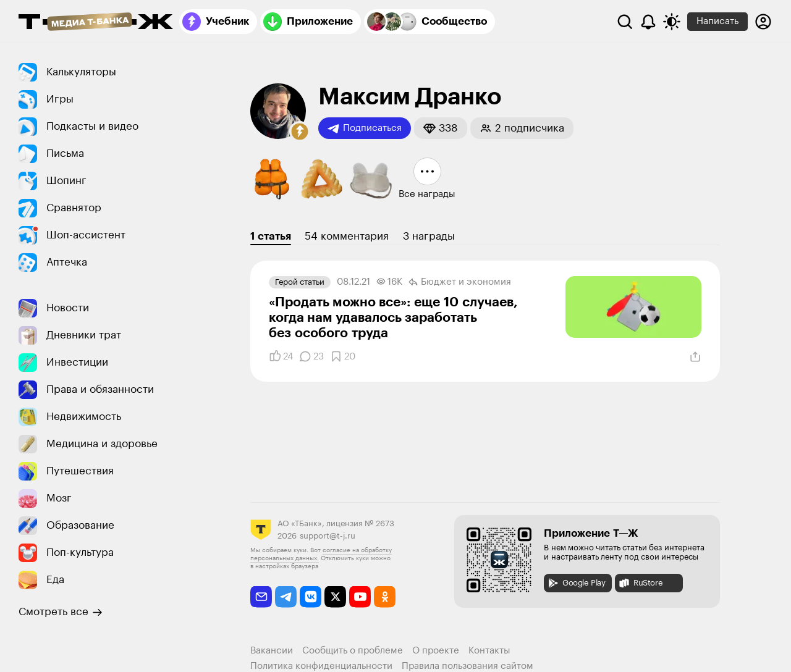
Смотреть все (61, 612)
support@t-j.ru (328, 536)
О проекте (436, 651)
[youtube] (360, 597)
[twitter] (335, 597)
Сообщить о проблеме (353, 651)
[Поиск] (625, 22)
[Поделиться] (695, 357)
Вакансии (272, 651)
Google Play (576, 583)
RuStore (640, 583)
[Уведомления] (648, 22)
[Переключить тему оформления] (672, 22)
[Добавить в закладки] (343, 356)
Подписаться (365, 128)
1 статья (271, 236)
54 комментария (347, 236)
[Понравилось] (281, 356)
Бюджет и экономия (460, 282)
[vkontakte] (311, 597)
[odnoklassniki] (385, 597)
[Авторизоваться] (763, 22)
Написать (717, 21)
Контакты (489, 651)
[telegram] (286, 597)
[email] (261, 597)
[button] (300, 132)
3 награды (429, 236)
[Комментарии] (311, 356)
